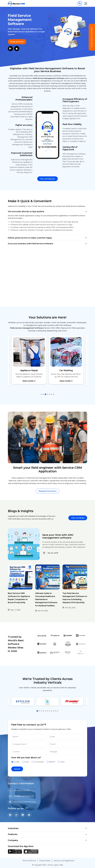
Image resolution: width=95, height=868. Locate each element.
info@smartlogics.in (24, 796)
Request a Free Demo (92, 37)
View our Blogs (78, 518)
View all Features (47, 179)
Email (27, 762)
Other (62, 762)
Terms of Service (29, 861)
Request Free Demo (48, 491)
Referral (52, 762)
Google (17, 762)
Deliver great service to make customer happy (30, 238)
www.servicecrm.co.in (25, 802)
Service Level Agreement (64, 861)
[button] (41, 394)
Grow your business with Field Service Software (30, 244)
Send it (17, 769)
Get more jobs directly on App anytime (26, 211)
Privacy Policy (45, 861)
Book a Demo (17, 42)
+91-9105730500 (22, 790)
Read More (29, 381)
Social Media (39, 762)
